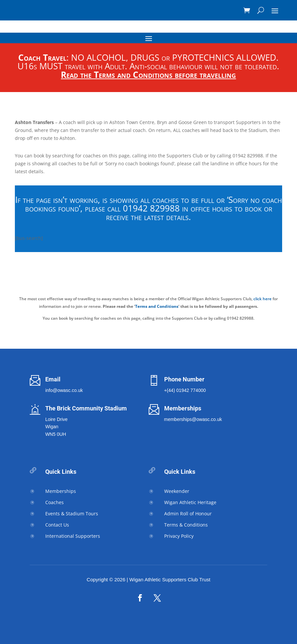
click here (262, 299)
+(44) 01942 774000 (185, 390)
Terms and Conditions (157, 306)
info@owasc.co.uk (64, 390)
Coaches (55, 502)
